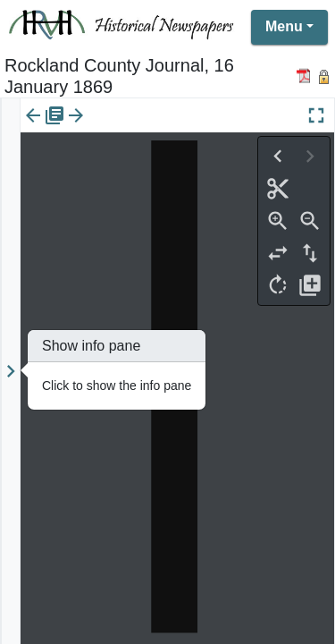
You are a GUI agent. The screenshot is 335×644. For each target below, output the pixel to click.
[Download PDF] (306, 76)
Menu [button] (284, 26)
